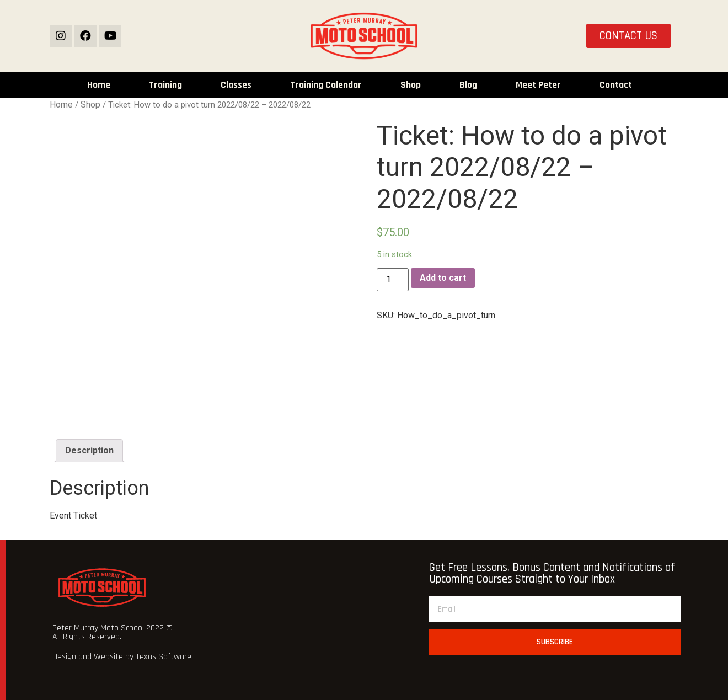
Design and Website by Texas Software (122, 657)
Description (89, 450)
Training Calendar (326, 85)
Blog (468, 85)
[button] (628, 36)
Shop (411, 85)
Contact (616, 85)
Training (165, 85)
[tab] (89, 451)
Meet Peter (538, 85)
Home (99, 85)
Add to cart (443, 278)
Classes (236, 85)
